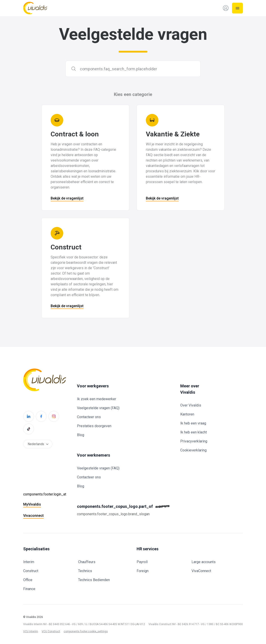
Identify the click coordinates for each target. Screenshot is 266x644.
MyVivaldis (32, 504)
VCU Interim (31, 631)
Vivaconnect (33, 516)
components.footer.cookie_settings (86, 631)
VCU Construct (51, 631)
